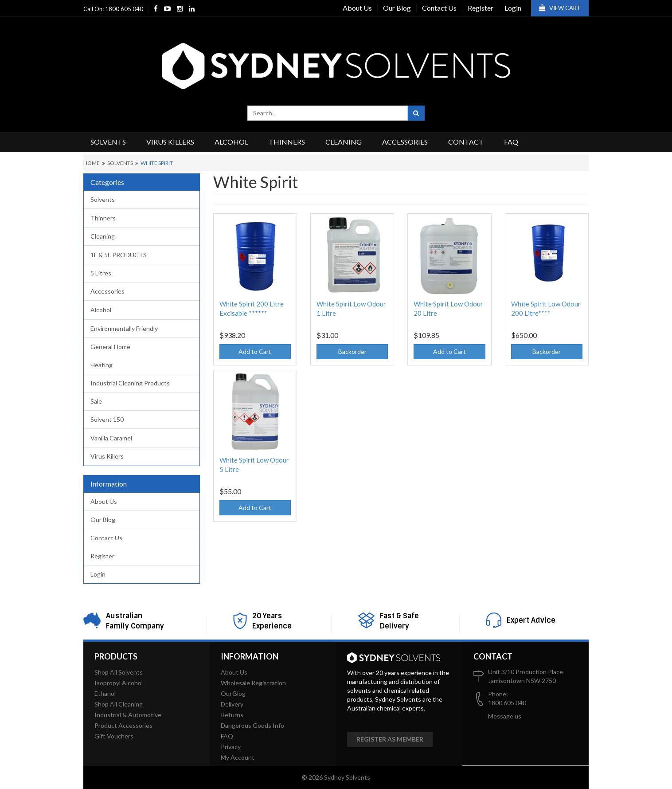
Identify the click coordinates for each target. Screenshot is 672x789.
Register (481, 8)
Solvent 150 (107, 419)
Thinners (287, 142)
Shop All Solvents (119, 672)
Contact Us (439, 8)
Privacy (231, 747)
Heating (102, 365)
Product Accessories (123, 725)
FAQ (511, 142)
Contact (466, 142)
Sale (96, 401)
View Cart (560, 8)
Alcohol (231, 142)
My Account (238, 757)
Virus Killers (170, 142)
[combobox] (328, 113)
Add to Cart (255, 351)
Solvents (108, 142)
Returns (232, 715)
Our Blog (397, 8)
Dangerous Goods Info (252, 725)
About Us (357, 8)
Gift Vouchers (114, 736)
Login (513, 8)
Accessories (405, 142)
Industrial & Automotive (128, 715)
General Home (110, 347)
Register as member (390, 739)
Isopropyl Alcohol (119, 683)
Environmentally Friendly (124, 328)
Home (92, 163)
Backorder (352, 351)
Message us (505, 716)
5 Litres (101, 273)
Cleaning (344, 142)
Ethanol (105, 693)
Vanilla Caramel (111, 438)
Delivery (232, 704)
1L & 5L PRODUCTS (119, 255)
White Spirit (157, 163)
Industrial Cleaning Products (130, 383)
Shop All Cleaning (119, 704)
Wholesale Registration (253, 683)
